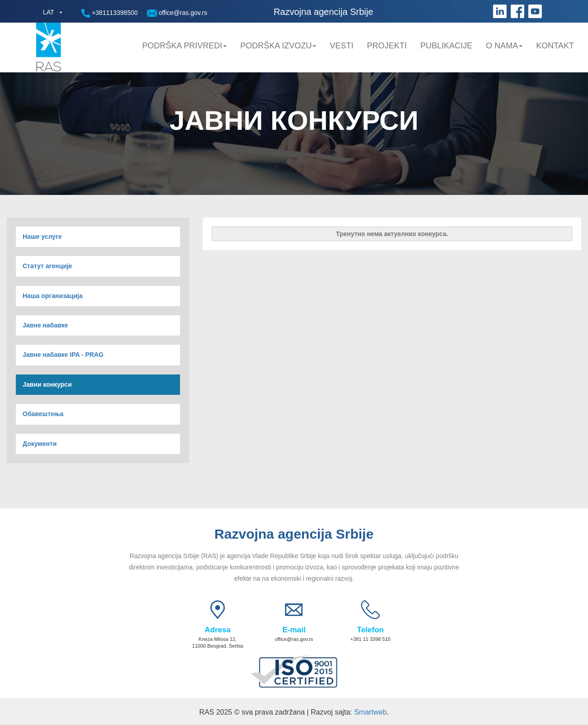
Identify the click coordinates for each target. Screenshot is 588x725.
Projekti (387, 46)
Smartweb (370, 712)
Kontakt (555, 46)
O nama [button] (504, 46)
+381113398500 (110, 13)
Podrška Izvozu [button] (278, 46)
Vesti (341, 46)
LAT (49, 12)
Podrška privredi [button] (184, 46)
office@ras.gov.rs (177, 13)
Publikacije (446, 46)
